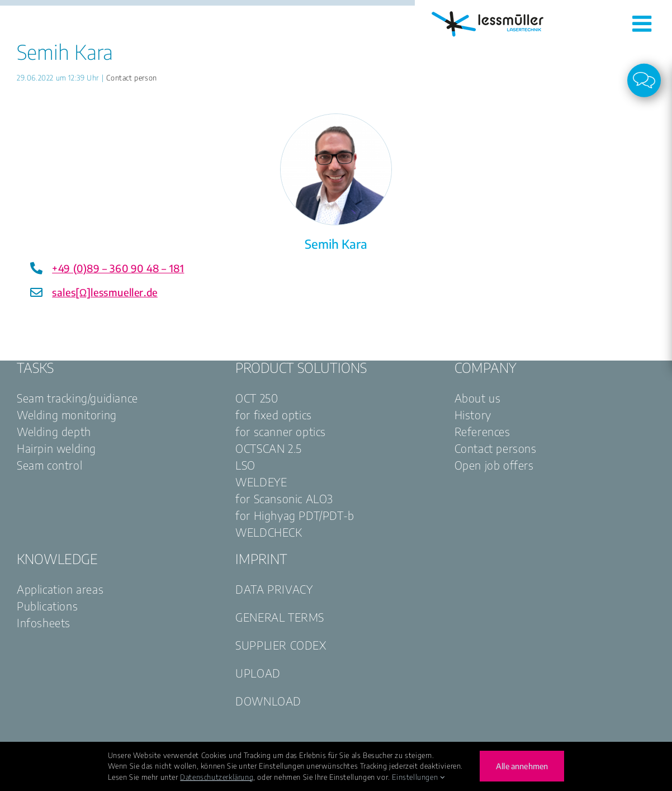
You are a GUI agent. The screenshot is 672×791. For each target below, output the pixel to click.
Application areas (60, 589)
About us (478, 398)
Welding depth (54, 431)
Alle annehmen (522, 766)
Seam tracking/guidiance (77, 398)
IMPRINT (261, 558)
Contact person (131, 78)
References (482, 431)
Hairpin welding (56, 448)
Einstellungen (418, 777)
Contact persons (496, 448)
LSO (245, 465)
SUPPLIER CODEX (281, 645)
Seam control (49, 465)
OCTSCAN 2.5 (269, 448)
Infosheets (44, 622)
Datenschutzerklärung (217, 777)
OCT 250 (257, 398)
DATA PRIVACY (274, 589)
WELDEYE (261, 482)
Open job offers (494, 465)
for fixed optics (274, 415)
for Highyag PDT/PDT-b (295, 515)
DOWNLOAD (268, 701)
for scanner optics (281, 431)
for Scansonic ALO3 (284, 498)
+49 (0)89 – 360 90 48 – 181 (118, 268)
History (473, 415)
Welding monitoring (67, 415)
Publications (47, 606)
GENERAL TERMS (280, 617)
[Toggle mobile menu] (644, 23)
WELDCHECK (269, 532)
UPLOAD (258, 673)
